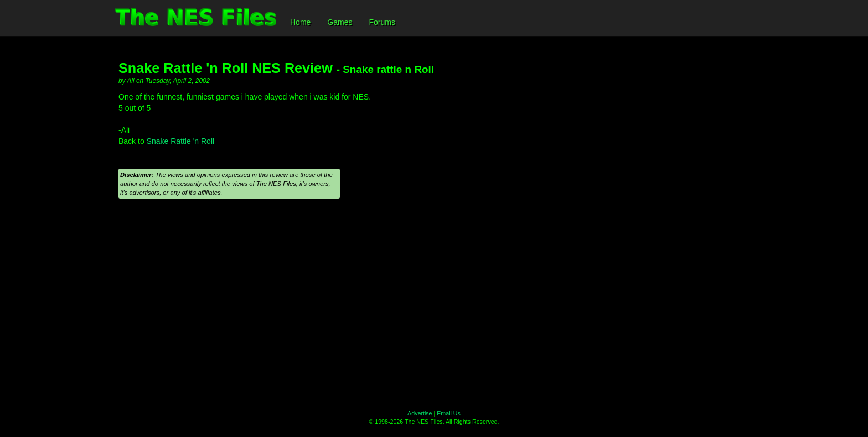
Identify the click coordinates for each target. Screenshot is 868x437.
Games (340, 22)
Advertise (420, 413)
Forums (382, 22)
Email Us (449, 413)
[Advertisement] (434, 298)
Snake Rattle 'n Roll (181, 141)
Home (300, 22)
